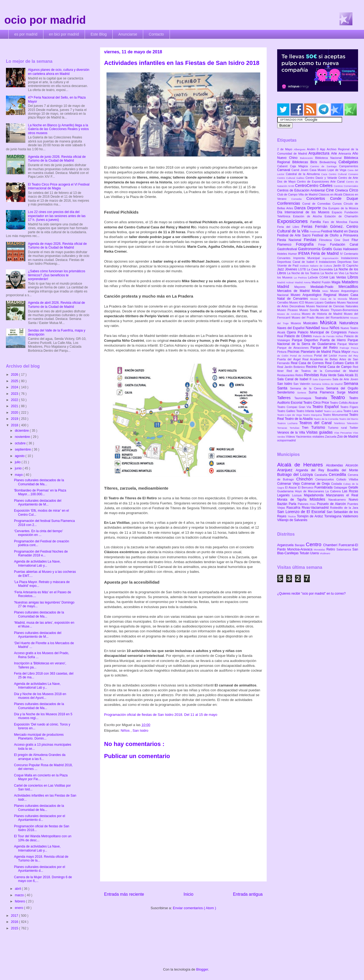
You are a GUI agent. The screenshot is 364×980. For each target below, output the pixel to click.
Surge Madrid (347, 392)
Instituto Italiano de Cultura (317, 266)
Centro (314, 544)
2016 (15, 922)
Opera (292, 332)
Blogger (202, 969)
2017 (15, 916)
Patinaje (345, 348)
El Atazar (291, 487)
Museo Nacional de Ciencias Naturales (332, 306)
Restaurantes (286, 375)
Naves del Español (291, 328)
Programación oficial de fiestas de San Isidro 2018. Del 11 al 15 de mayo (161, 715)
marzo (20, 895)
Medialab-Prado (325, 287)
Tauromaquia (305, 398)
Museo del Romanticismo (333, 318)
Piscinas (294, 352)
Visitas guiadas (320, 432)
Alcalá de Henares (302, 465)
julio (18, 462)
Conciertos (318, 198)
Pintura (282, 352)
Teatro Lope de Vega (290, 415)
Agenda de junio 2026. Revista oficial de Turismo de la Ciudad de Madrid (57, 159)
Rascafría (294, 508)
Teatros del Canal (317, 423)
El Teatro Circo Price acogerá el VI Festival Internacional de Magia (59, 186)
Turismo (320, 427)
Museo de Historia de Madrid (323, 314)
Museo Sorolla (310, 310)
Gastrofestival (288, 249)
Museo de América (289, 314)
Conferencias (290, 203)
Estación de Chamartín (341, 216)
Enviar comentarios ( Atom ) (194, 908)
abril (18, 889)
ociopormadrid (286, 440)
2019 (15, 419)
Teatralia (323, 398)
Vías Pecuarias (344, 433)
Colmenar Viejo (289, 484)
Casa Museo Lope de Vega (329, 170)
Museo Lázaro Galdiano (321, 302)
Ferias (308, 226)
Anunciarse (128, 34)
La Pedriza (301, 278)
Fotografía (307, 244)
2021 (15, 406)
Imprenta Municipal (308, 258)
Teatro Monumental (336, 415)
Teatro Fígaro (349, 407)
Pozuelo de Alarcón (332, 504)
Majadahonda (315, 495)
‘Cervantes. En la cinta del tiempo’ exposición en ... (38, 533)
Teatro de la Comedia (326, 419)
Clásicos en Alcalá (331, 194)
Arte (335, 154)
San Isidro (141, 730)
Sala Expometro (322, 379)
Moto (326, 291)
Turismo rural (339, 428)
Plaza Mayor (342, 352)
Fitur (355, 240)
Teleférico (340, 423)
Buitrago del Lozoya (296, 475)
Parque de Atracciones (294, 348)
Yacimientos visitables (310, 437)
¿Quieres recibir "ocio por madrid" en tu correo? (311, 594)
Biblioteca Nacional (330, 158)
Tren (307, 428)
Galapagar (341, 487)
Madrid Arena (303, 282)
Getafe (353, 487)
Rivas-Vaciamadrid (316, 508)
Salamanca (344, 549)
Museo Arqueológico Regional (315, 295)
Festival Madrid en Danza (340, 231)
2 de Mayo (286, 149)
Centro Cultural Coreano (343, 174)
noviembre (23, 437)
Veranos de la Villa (292, 433)
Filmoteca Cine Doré (335, 240)
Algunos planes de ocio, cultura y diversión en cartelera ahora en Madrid (59, 72)
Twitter (354, 428)
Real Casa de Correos (308, 363)
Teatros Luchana (288, 423)
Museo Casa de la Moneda (330, 299)
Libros (353, 277)
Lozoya (298, 495)
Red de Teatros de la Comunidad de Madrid (322, 371)
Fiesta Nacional (291, 240)
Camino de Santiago (324, 166)
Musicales (312, 323)
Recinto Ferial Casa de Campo (329, 367)
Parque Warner (348, 344)
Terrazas (283, 428)
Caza (325, 174)
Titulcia (292, 516)
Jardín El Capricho (346, 266)
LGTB (303, 269)
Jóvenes (292, 269)
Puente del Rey (348, 356)
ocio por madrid (45, 20)
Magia (337, 282)
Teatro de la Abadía (299, 419)
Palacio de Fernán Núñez (329, 336)
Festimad (315, 231)
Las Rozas (350, 491)
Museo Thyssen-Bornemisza (339, 310)
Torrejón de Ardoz (311, 516)
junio (19, 468)
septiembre (23, 449)
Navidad (313, 328)
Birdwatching (329, 162)
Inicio (188, 894)
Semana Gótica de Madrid (328, 384)
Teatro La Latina (333, 411)
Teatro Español (326, 407)
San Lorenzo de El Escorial (302, 512)
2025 (15, 381)
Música (330, 322)
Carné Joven (301, 170)
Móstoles (319, 499)
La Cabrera (334, 491)
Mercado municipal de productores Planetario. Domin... (39, 737)
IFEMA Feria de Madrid (319, 253)
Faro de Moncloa (336, 222)
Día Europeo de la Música (340, 208)
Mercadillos (348, 287)
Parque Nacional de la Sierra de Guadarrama (318, 342)
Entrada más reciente (124, 894)
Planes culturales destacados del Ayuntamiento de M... (38, 503)
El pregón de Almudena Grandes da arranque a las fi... (40, 757)
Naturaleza (349, 323)
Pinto (313, 504)
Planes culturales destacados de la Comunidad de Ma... (39, 482)
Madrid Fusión (322, 282)
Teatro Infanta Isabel (310, 411)
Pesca (354, 348)
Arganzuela (286, 545)
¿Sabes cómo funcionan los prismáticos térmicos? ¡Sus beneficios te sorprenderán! (57, 275)
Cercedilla (338, 475)
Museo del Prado (304, 318)
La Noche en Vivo (333, 273)
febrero (20, 901)
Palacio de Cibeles (298, 336)
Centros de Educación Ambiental (302, 190)
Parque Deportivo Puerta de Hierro (320, 340)
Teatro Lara (351, 411)
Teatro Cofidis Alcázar (344, 403)
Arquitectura (320, 153)
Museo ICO (297, 302)
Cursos (338, 204)
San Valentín (302, 384)
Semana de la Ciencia (308, 388)
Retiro (300, 375)
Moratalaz (320, 550)
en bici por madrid (64, 34)
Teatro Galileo (287, 411)
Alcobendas (336, 465)
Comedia (299, 199)
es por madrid (26, 34)
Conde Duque (344, 198)
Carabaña (322, 475)
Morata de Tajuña (293, 500)
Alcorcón (352, 465)
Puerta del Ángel (290, 359)
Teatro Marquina (313, 415)
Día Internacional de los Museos (305, 212)
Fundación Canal (344, 245)
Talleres (286, 398)
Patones (304, 504)
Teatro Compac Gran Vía (295, 407)
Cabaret (284, 166)
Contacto (156, 34)
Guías (338, 249)
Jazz (281, 269)
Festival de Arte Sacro (295, 235)
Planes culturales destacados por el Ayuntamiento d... (40, 818)
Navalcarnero (339, 500)
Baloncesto (308, 158)
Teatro (340, 397)
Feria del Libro (289, 227)
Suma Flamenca (323, 392)
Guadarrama (286, 491)
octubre (21, 443)
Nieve (325, 328)
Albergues (301, 149)
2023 (15, 394)
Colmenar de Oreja (316, 484)
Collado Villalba (347, 479)
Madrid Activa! (286, 282)
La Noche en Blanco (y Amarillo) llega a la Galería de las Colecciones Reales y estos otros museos (58, 129)
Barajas (300, 545)
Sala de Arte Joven (345, 379)
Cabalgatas (348, 162)
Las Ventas (339, 277)
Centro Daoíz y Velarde (322, 178)
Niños (126, 730)
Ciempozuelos (326, 479)
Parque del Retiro (325, 348)
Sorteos (303, 393)
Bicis (315, 162)
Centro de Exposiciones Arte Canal (322, 182)
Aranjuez (286, 470)
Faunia (354, 222)
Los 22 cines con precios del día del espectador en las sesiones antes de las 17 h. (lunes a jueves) (57, 216)
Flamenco (286, 245)
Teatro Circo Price (317, 403)
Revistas (312, 375)
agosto (20, 456)
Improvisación (332, 258)
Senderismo (287, 392)
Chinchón (306, 479)
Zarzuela (331, 437)
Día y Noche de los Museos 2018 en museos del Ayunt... (40, 696)
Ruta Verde (329, 375)
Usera (315, 553)
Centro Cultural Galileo (291, 178)
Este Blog (99, 34)
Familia (317, 222)
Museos (297, 323)
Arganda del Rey (312, 470)
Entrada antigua (248, 894)
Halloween (351, 249)
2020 (15, 413)
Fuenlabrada (324, 487)
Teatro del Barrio (348, 419)
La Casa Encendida (320, 269)
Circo (353, 190)
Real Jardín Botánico (292, 367)
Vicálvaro (325, 553)
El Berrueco (306, 487)
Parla (293, 504)
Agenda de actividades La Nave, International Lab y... (37, 563)
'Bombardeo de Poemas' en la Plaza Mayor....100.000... (40, 492)
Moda (317, 291)
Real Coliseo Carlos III (341, 363)
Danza (301, 208)
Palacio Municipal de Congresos (323, 332)
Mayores (303, 287)
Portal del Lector (326, 355)
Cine (331, 190)
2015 (15, 928)
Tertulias (296, 428)
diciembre (22, 431)
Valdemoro (350, 516)
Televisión (352, 423)
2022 (15, 400)
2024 (15, 387)
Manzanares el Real (342, 495)
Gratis (327, 249)
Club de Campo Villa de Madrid (298, 194)
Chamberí (331, 545)
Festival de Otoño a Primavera (335, 235)
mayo (19, 475)
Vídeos (291, 437)
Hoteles (283, 254)
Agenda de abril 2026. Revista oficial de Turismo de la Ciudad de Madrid (56, 305)
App (323, 149)
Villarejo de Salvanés (292, 520)
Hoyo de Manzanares (310, 491)
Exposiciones (294, 221)
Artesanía (345, 154)
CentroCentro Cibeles (314, 186)
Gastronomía (310, 249)
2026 (15, 375)
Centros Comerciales (346, 186)
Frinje (324, 245)
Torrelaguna (334, 516)
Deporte (315, 208)
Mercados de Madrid (295, 291)
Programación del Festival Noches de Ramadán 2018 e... (41, 553)
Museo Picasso (288, 310)
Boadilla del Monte (343, 470)
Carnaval (284, 170)
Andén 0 (313, 149)
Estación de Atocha (309, 216)
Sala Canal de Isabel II (295, 379)
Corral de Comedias (317, 204)
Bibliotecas (301, 162)
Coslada (337, 484)
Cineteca (342, 190)
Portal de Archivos (302, 356)
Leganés (285, 495)
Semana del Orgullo (342, 388)
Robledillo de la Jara (344, 508)
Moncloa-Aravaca (301, 549)
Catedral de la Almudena (303, 174)
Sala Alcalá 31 (348, 375)
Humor (293, 254)
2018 (15, 425)
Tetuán (305, 553)
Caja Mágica (300, 166)
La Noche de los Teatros (304, 273)
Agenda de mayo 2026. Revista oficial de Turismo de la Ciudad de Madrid (57, 246)
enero (19, 908)
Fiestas (312, 240)
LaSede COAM (319, 277)
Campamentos (349, 166)
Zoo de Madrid (348, 437)
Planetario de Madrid (316, 352)
